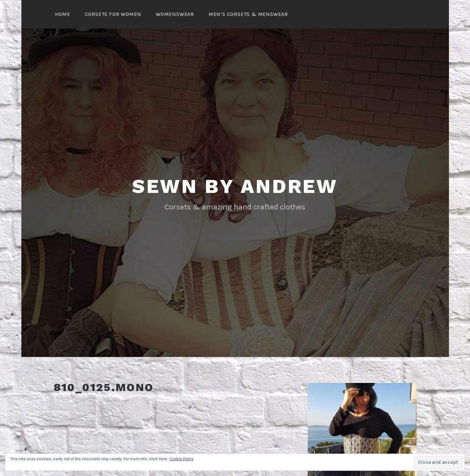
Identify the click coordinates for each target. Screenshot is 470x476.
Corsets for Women (113, 14)
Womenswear (175, 14)
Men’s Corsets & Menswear (248, 14)
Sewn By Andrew (235, 186)
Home (63, 14)
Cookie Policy (181, 459)
